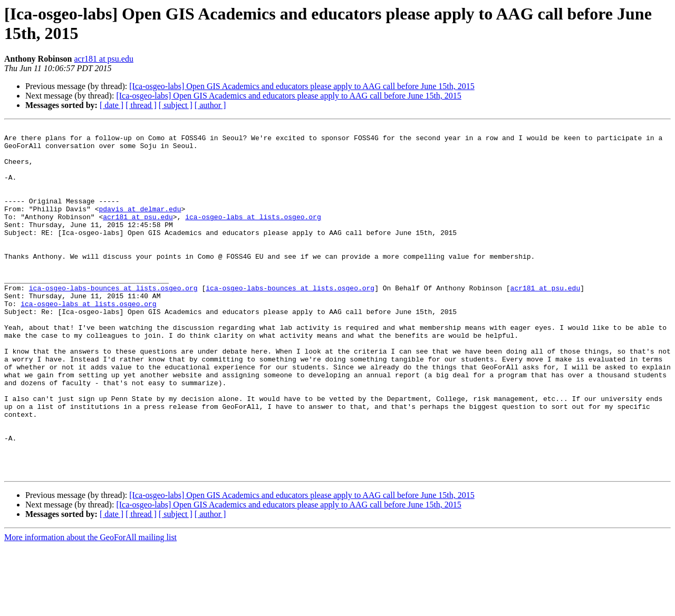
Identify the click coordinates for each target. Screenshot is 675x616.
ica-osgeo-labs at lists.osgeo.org (253, 236)
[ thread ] (141, 105)
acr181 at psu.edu (104, 59)
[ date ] (112, 105)
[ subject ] (176, 105)
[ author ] (210, 105)
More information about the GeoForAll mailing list (90, 607)
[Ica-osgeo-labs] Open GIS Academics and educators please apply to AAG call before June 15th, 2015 (302, 86)
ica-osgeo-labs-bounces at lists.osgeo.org (113, 321)
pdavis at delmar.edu (140, 226)
